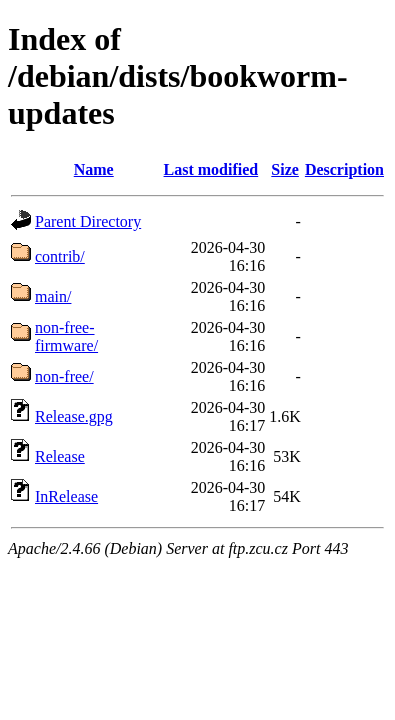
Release (60, 456)
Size (285, 169)
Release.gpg (74, 416)
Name (94, 169)
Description (344, 169)
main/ (53, 296)
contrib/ (60, 256)
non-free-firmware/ (66, 336)
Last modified (211, 169)
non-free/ (64, 376)
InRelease (66, 496)
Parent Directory (88, 221)
